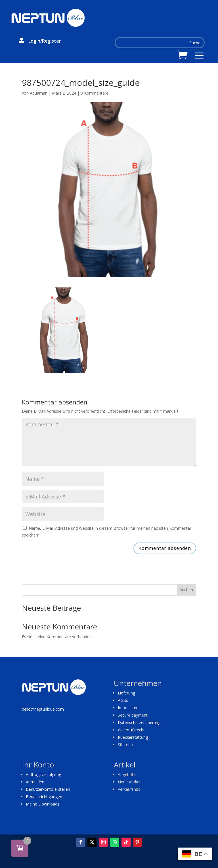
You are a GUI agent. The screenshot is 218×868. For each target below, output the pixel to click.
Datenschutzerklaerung (139, 722)
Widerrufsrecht (131, 730)
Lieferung (126, 693)
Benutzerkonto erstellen (48, 789)
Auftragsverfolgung (43, 774)
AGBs (123, 700)
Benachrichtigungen (44, 797)
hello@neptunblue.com (43, 709)
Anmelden (35, 782)
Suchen (186, 590)
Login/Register (45, 41)
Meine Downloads (43, 804)
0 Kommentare (95, 93)
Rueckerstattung (133, 737)
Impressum (128, 708)
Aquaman (39, 93)
